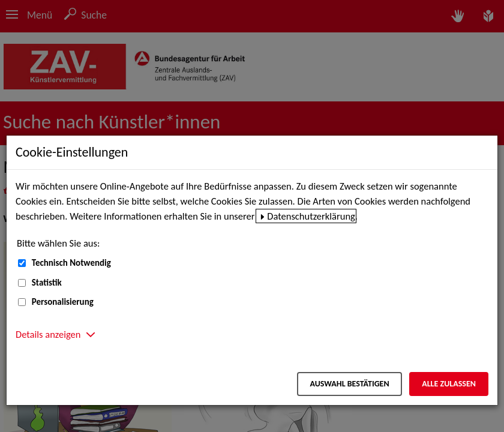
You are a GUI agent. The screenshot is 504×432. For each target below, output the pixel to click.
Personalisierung (63, 302)
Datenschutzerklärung (311, 216)
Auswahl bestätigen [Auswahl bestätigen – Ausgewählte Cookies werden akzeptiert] (349, 384)
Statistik (47, 283)
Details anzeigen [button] (48, 334)
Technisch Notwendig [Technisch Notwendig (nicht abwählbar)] (71, 263)
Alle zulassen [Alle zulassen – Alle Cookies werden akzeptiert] (449, 384)
